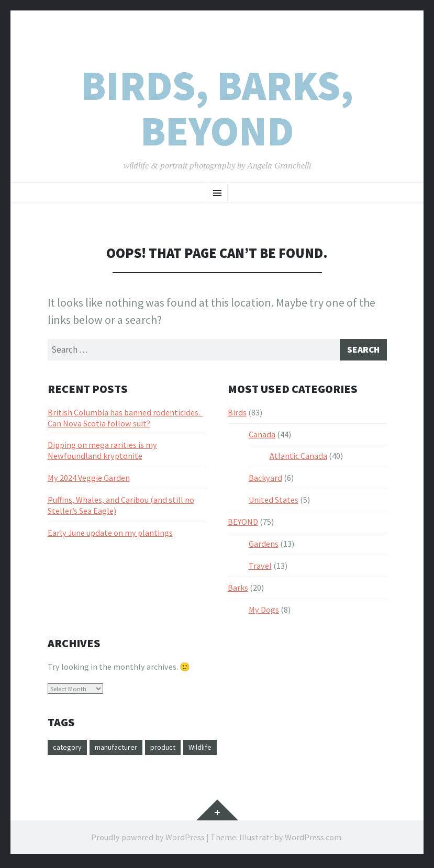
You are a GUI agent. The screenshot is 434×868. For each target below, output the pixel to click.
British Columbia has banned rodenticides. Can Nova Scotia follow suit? (125, 420)
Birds (237, 415)
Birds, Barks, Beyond (217, 108)
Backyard (265, 480)
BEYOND (243, 524)
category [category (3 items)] (69, 750)
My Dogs (264, 612)
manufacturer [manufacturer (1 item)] (123, 750)
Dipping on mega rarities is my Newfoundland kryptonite (102, 453)
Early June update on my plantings (110, 535)
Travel (260, 568)
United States (274, 502)
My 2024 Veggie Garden (89, 480)
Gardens (264, 546)
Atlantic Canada (298, 458)
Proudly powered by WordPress (148, 841)
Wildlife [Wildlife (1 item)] (217, 750)
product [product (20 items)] (176, 750)
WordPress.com (313, 841)
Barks (238, 590)
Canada (262, 437)
